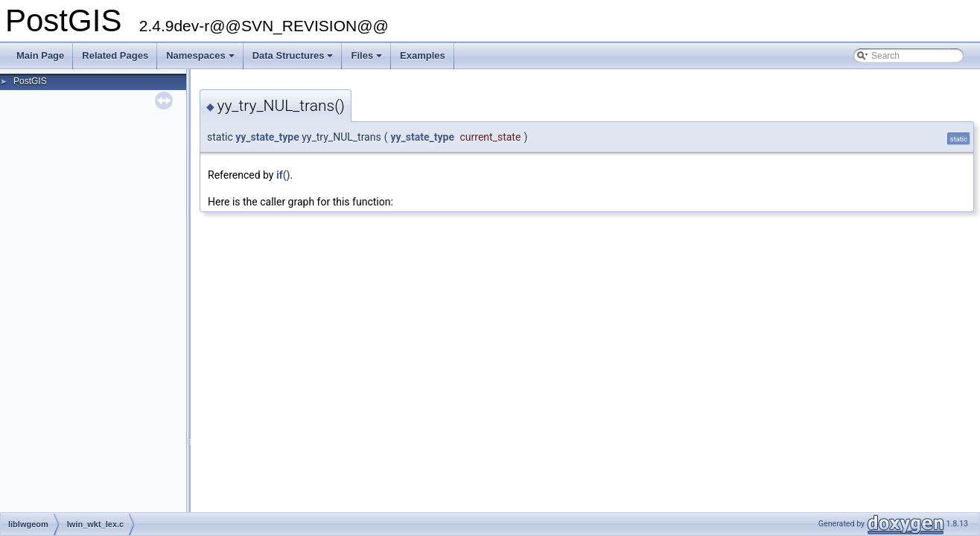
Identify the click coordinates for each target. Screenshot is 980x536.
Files (367, 60)
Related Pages (115, 55)
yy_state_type (267, 137)
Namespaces (201, 60)
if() (283, 175)
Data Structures (294, 60)
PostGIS (30, 81)
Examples (423, 55)
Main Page (40, 55)
